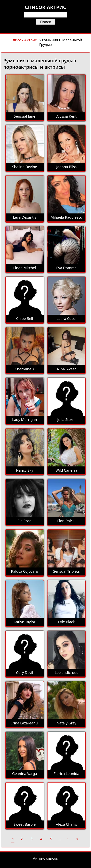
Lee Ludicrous (66, 673)
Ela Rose (24, 521)
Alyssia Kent (66, 116)
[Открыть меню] (45, 28)
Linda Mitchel (25, 268)
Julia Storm (67, 420)
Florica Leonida (67, 774)
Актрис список (46, 858)
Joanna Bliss (66, 167)
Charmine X (25, 369)
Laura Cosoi (66, 318)
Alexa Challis (66, 824)
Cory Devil (25, 673)
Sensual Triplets (66, 571)
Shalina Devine (24, 167)
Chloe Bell (25, 318)
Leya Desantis (25, 217)
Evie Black (66, 622)
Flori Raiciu (66, 521)
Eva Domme (67, 268)
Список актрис (45, 7)
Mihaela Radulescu (66, 217)
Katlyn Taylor (24, 622)
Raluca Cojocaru (25, 571)
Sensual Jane (25, 116)
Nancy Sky (25, 470)
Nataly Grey (66, 723)
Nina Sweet (66, 369)
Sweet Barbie (25, 824)
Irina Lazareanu (25, 723)
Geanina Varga (25, 774)
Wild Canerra (66, 470)
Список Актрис (24, 40)
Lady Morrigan (25, 420)
